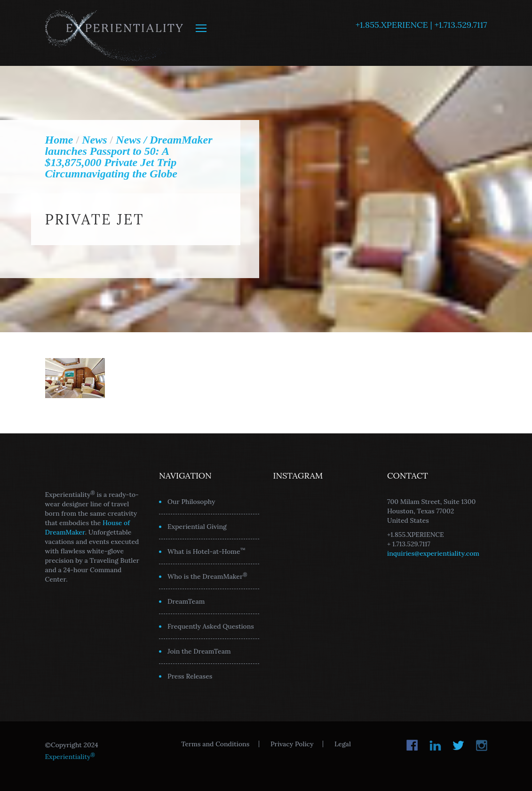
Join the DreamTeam (199, 651)
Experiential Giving (197, 527)
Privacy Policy (292, 744)
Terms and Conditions (215, 744)
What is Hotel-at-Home (206, 551)
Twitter (458, 745)
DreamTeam (186, 601)
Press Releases (190, 676)
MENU (201, 28)
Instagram (481, 745)
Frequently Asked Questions (211, 626)
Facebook (412, 745)
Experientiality (115, 33)
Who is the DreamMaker (207, 576)
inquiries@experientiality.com (433, 553)
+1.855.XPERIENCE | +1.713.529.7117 (421, 25)
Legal (343, 744)
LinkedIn (435, 745)
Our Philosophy (191, 502)
